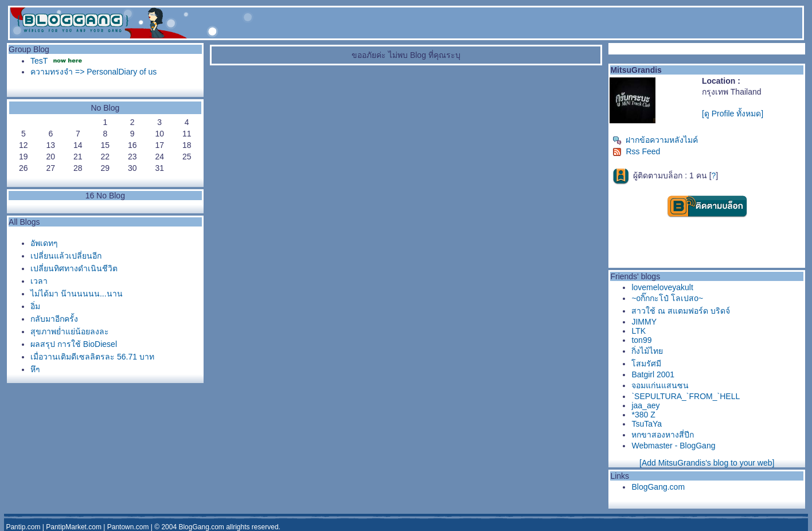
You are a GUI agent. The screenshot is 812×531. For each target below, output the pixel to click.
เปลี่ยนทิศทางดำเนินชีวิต (74, 268)
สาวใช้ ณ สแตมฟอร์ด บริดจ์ (681, 311)
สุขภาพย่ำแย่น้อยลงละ (70, 331)
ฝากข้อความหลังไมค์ (655, 140)
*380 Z (643, 415)
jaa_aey (645, 405)
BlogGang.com (658, 487)
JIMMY (644, 322)
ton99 (641, 340)
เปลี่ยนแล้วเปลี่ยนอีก (66, 256)
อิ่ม (35, 306)
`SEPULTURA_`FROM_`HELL (686, 396)
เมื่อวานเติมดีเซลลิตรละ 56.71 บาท (92, 357)
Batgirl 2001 (653, 374)
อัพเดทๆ (44, 243)
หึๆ (35, 369)
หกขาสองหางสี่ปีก (663, 435)
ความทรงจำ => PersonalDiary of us (93, 72)
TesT (39, 61)
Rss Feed (636, 151)
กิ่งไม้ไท (647, 351)
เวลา (39, 281)
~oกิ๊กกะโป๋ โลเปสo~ (667, 298)
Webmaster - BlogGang (673, 446)
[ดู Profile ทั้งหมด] (733, 114)
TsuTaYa (647, 424)
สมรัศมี (646, 364)
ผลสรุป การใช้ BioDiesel (74, 344)
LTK (639, 331)
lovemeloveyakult (662, 287)
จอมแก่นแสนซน (660, 385)
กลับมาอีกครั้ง (54, 319)
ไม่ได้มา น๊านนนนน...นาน (77, 294)
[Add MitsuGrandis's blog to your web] (707, 463)
